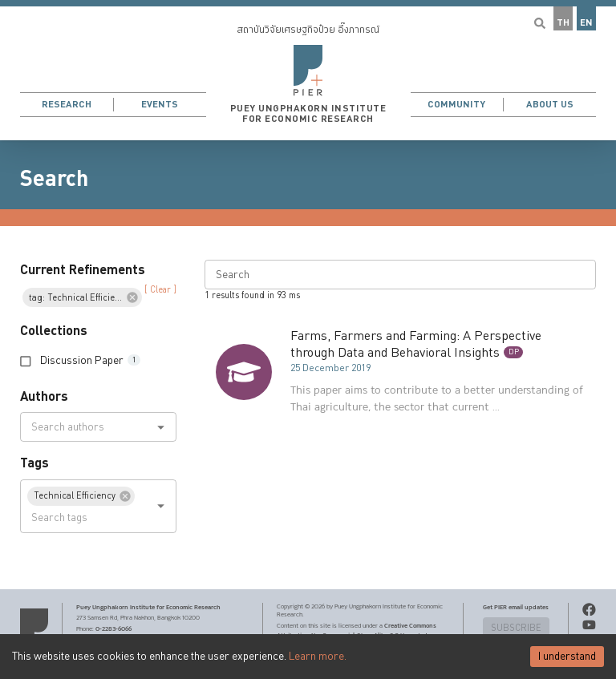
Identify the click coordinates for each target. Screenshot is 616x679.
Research (67, 105)
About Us (550, 105)
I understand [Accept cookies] (567, 657)
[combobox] (85, 427)
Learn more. (318, 657)
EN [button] (586, 23)
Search (54, 179)
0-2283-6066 (113, 628)
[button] (308, 70)
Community (456, 105)
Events (160, 105)
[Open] (161, 427)
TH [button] (563, 23)
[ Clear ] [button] (160, 290)
